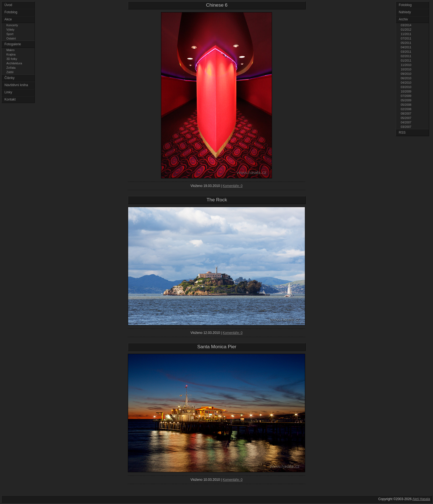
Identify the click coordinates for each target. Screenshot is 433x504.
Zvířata (11, 68)
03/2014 (406, 25)
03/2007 (406, 127)
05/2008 (406, 105)
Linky (8, 92)
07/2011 (406, 38)
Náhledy (405, 12)
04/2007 (406, 122)
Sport (10, 34)
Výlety (10, 30)
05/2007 (406, 118)
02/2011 (406, 56)
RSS (402, 133)
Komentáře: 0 (233, 186)
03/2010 (406, 87)
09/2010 (406, 74)
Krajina (11, 54)
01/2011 (406, 60)
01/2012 (406, 30)
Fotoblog (11, 12)
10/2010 (406, 69)
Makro (10, 50)
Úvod (8, 5)
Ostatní (11, 38)
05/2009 (406, 100)
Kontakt (10, 99)
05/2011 (406, 43)
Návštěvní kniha (16, 85)
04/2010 (406, 83)
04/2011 (406, 47)
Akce (8, 19)
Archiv (403, 19)
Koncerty (12, 25)
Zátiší (10, 72)
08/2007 (406, 114)
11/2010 (406, 65)
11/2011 (406, 34)
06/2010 (406, 78)
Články (10, 78)
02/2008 (406, 109)
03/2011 (406, 52)
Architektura (14, 63)
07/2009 (406, 96)
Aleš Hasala (421, 499)
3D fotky (12, 59)
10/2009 (406, 91)
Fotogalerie (13, 44)
